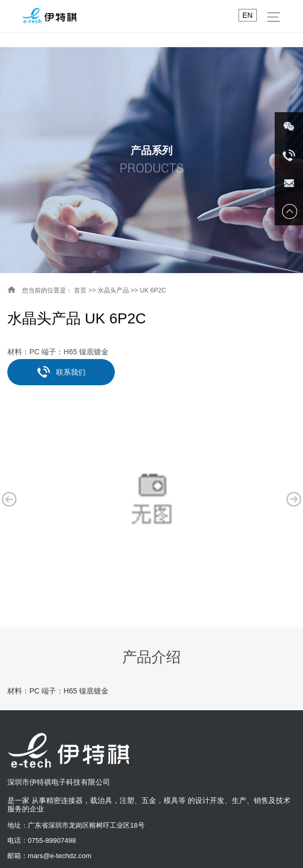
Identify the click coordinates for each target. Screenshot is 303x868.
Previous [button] (9, 499)
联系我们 (61, 372)
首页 (80, 290)
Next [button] (294, 499)
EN (248, 15)
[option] (151, 499)
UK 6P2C (153, 290)
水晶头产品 (113, 290)
